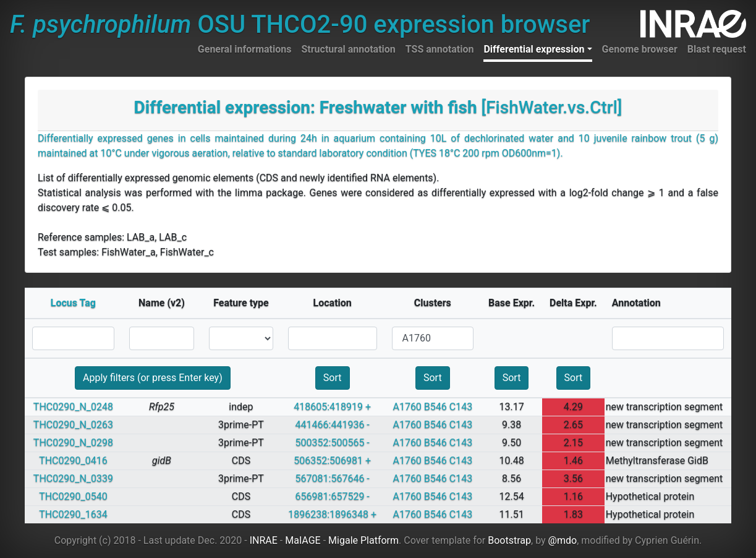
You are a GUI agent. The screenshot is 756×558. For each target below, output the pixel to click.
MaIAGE (303, 540)
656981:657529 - (333, 496)
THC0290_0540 (73, 496)
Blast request (717, 49)
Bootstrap (509, 540)
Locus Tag (73, 303)
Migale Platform (363, 540)
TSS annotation (440, 49)
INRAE (264, 540)
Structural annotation (348, 49)
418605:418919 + (332, 407)
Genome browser (640, 49)
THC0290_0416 (73, 461)
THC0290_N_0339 (73, 479)
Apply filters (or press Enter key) (153, 378)
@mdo (563, 540)
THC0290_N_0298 (73, 443)
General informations (245, 49)
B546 (435, 407)
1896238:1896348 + (332, 514)
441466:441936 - (333, 425)
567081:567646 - (333, 479)
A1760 (407, 407)
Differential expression (534, 49)
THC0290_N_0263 (73, 425)
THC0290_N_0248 (73, 407)
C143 (461, 407)
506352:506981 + (332, 461)
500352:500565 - (333, 443)
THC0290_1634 (73, 514)
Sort (333, 378)
